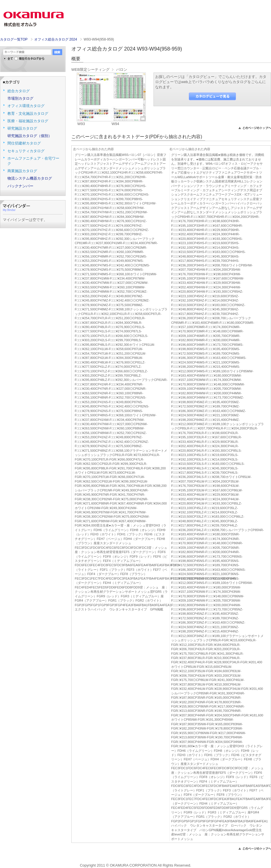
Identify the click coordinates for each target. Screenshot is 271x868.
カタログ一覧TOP (14, 39)
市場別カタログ (20, 98)
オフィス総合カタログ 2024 (56, 39)
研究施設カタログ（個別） (30, 136)
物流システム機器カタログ (30, 178)
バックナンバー (20, 186)
